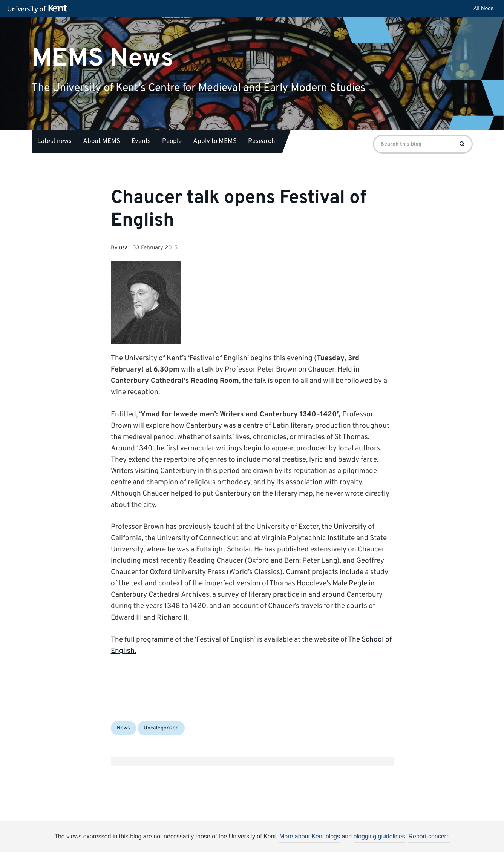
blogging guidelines (379, 836)
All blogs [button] (483, 8)
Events (141, 141)
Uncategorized (161, 728)
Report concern (429, 836)
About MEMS (102, 141)
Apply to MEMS (215, 141)
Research (262, 141)
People (172, 141)
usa (123, 248)
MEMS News (103, 58)
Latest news (54, 141)
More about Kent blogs (310, 836)
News (123, 728)
